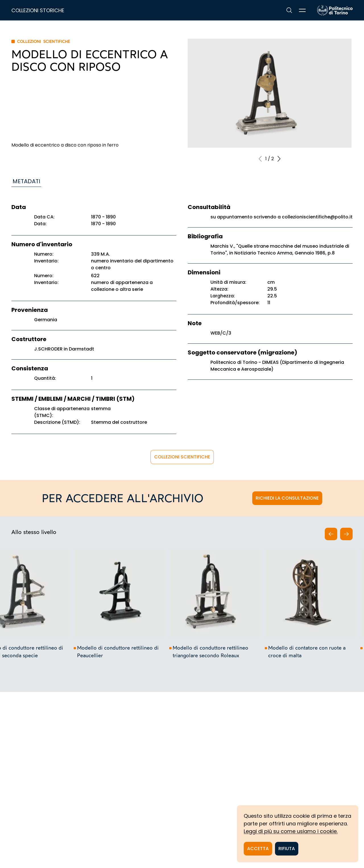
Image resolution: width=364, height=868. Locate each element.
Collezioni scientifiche (182, 457)
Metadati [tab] (26, 181)
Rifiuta (287, 849)
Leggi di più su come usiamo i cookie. (291, 831)
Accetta (258, 849)
